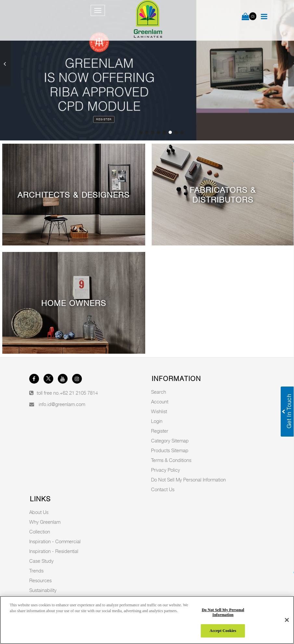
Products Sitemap (170, 450)
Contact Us (163, 489)
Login (157, 421)
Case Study (41, 561)
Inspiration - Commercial (55, 541)
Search (159, 392)
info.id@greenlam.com (62, 404)
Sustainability (43, 590)
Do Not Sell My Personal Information (188, 480)
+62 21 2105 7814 (79, 393)
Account (160, 401)
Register (104, 119)
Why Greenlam (45, 522)
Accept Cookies (223, 631)
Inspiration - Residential (54, 551)
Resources (40, 580)
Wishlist (159, 411)
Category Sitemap (170, 440)
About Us (39, 512)
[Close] (287, 620)
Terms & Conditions (171, 460)
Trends (36, 571)
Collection (40, 532)
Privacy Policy (166, 470)
